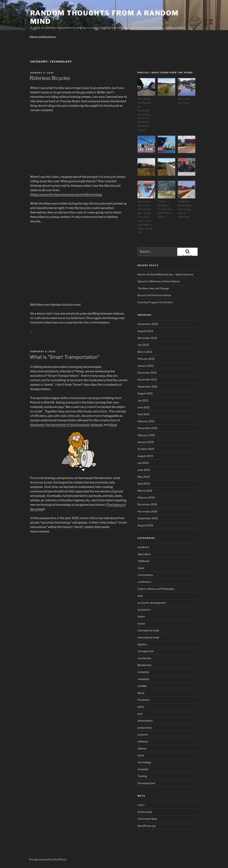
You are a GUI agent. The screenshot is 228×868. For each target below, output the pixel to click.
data (140, 596)
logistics (142, 644)
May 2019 (144, 477)
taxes (141, 755)
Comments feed (147, 819)
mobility (142, 686)
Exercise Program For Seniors (155, 302)
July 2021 (143, 400)
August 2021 (145, 393)
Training (142, 776)
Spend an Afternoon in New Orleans (159, 281)
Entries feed (145, 812)
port (140, 714)
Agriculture (144, 554)
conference (144, 582)
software (143, 741)
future (141, 616)
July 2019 (143, 463)
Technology (144, 762)
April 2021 (144, 414)
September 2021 (148, 386)
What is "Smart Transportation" (65, 357)
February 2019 (146, 497)
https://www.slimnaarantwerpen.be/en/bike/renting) (67, 195)
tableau (142, 748)
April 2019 (144, 484)
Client (141, 568)
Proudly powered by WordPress (48, 859)
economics (144, 610)
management (146, 651)
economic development (152, 603)
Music (141, 693)
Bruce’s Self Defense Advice (154, 295)
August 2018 (145, 525)
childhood (143, 561)
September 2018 (148, 518)
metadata (143, 672)
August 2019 (145, 456)
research (143, 734)
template (143, 769)
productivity (145, 728)
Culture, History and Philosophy (156, 589)
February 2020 (146, 435)
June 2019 (144, 470)
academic (143, 547)
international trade (148, 630)
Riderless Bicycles (50, 78)
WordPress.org (146, 826)
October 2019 (146, 449)
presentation (145, 721)
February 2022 (146, 359)
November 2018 (147, 511)
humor (141, 623)
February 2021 (146, 421)
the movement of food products (67, 425)
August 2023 (145, 331)
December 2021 (147, 373)
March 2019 (145, 491)
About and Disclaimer (43, 37)
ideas (113, 425)
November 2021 (147, 379)
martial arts (144, 658)
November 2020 (148, 428)
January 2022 (146, 366)
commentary (145, 575)
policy (141, 707)
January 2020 (146, 442)
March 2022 (145, 352)
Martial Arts (144, 665)
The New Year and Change (153, 288)
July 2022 (143, 345)
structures (37, 425)
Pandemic (144, 700)
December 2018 (147, 504)
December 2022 (147, 338)
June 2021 (144, 407)
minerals (97, 425)
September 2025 (148, 324)
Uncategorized (146, 783)
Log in (141, 805)
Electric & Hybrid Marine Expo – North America (165, 274)
